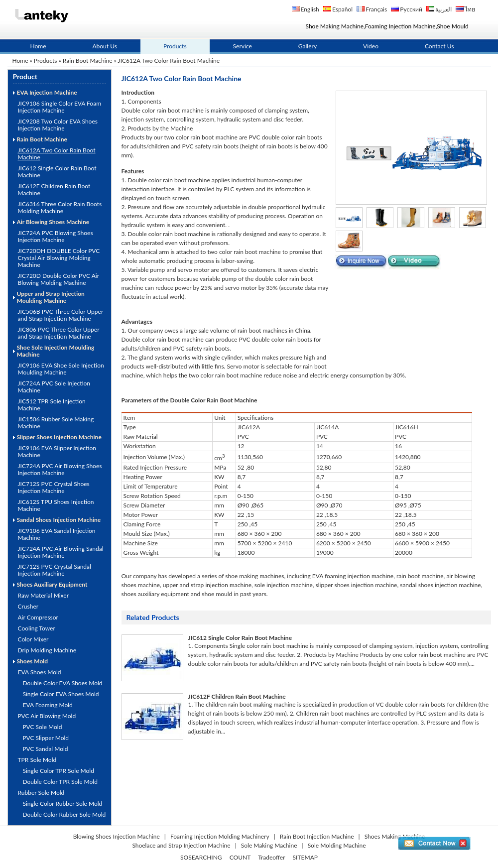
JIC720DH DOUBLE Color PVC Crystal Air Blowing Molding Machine (59, 258)
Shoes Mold (33, 661)
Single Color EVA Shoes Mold (61, 694)
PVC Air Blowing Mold (47, 716)
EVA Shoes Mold (40, 672)
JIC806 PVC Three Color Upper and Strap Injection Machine (59, 333)
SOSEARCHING (201, 857)
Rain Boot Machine (88, 61)
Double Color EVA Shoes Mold (63, 683)
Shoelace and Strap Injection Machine (181, 845)
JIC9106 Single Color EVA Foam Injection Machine (60, 107)
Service (243, 46)
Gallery (308, 46)
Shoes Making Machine (395, 836)
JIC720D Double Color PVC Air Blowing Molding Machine (59, 279)
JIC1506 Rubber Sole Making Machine (56, 423)
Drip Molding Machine (47, 650)
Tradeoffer (271, 857)
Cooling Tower (37, 628)
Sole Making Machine (269, 845)
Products (175, 46)
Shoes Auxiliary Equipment (52, 584)
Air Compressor (38, 617)
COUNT (240, 857)
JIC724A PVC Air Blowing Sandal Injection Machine (61, 552)
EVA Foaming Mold (48, 705)
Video (371, 46)
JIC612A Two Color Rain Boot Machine (57, 154)
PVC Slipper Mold (46, 738)
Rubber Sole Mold (41, 793)
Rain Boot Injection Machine (317, 836)
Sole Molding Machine (337, 845)
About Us (105, 46)
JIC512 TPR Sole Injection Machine (52, 405)
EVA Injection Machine (47, 92)
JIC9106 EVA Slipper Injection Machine (57, 451)
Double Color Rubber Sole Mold (64, 814)
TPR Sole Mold (37, 760)
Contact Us (439, 46)
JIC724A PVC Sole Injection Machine (54, 387)
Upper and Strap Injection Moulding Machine (51, 297)
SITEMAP (305, 857)
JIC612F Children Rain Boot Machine (54, 189)
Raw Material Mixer (44, 595)
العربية (443, 9)
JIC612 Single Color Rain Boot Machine (57, 172)
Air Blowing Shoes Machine (53, 222)
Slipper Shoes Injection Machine (59, 437)
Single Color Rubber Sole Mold (63, 804)
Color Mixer (33, 639)
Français (376, 9)
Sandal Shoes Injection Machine (59, 520)
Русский (411, 9)
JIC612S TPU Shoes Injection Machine (56, 505)
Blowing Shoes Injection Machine (117, 836)
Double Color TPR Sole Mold (60, 782)
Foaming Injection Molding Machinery (220, 836)
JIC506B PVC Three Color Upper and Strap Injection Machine (61, 315)
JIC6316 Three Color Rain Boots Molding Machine (60, 207)
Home (38, 46)
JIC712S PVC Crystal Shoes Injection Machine (54, 487)
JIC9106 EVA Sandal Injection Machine (57, 534)
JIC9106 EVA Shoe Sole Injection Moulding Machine (61, 369)
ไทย (470, 9)
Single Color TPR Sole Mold (59, 771)
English (310, 9)
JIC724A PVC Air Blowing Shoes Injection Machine (60, 469)
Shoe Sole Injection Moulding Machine (56, 351)
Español (342, 9)
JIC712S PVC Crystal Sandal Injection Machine (55, 570)
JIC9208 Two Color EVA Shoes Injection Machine (58, 125)
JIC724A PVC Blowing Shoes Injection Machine (56, 236)
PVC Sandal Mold (46, 749)
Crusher (28, 606)
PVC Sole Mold (43, 727)
